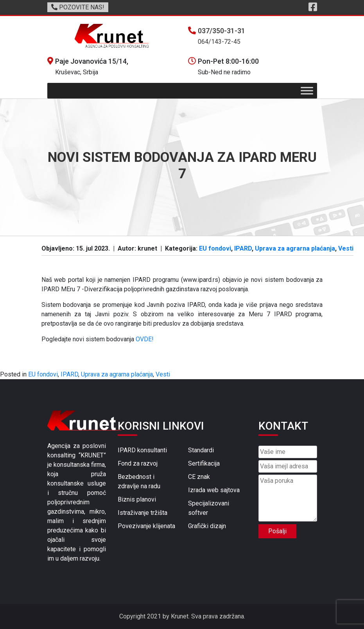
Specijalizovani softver (209, 508)
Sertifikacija (204, 463)
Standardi (201, 450)
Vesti (346, 248)
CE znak (199, 477)
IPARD (243, 248)
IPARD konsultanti (142, 450)
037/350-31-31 (221, 31)
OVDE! (145, 339)
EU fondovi (215, 248)
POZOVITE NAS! (78, 7)
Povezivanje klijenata (146, 526)
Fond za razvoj (138, 463)
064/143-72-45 (219, 42)
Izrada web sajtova (214, 490)
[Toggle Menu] (307, 91)
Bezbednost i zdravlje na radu (139, 481)
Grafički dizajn (207, 526)
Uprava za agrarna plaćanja (295, 248)
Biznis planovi (137, 499)
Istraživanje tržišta (143, 513)
